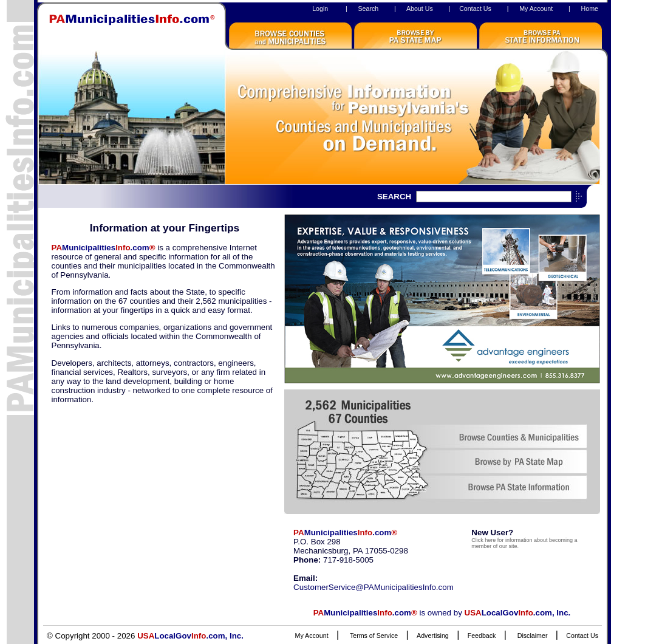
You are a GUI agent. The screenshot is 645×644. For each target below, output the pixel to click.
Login (320, 9)
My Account (536, 9)
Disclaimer (533, 635)
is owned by (442, 613)
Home (590, 9)
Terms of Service (374, 635)
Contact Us (475, 9)
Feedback (482, 635)
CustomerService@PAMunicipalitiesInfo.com (374, 587)
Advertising (433, 635)
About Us (420, 9)
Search (368, 9)
